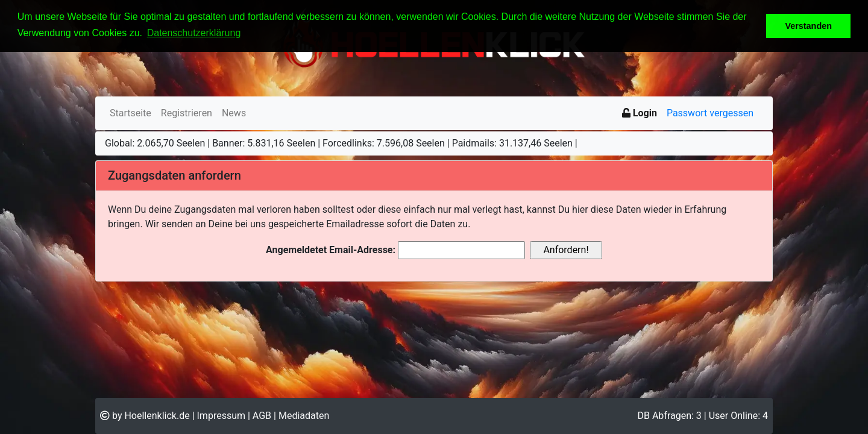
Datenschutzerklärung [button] (194, 33)
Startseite (131, 113)
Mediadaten (304, 416)
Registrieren (187, 113)
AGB (262, 416)
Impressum (222, 416)
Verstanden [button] (808, 26)
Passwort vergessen (710, 113)
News (234, 113)
